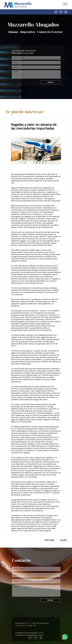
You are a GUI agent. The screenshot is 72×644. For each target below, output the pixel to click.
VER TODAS (49, 540)
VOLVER (63, 540)
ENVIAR (50, 82)
